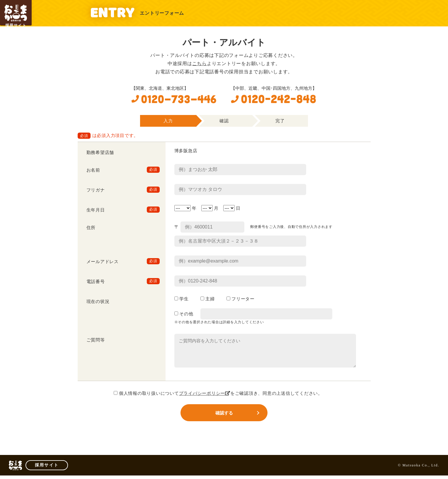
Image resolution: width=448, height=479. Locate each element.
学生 (182, 299)
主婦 (208, 299)
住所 (91, 228)
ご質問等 (96, 340)
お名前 (93, 170)
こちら (200, 64)
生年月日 (96, 210)
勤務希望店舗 (100, 153)
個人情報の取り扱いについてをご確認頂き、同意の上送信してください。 (218, 393)
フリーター (241, 299)
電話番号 (96, 282)
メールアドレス (103, 262)
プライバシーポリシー (205, 393)
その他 (184, 314)
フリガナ (96, 190)
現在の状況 (98, 302)
